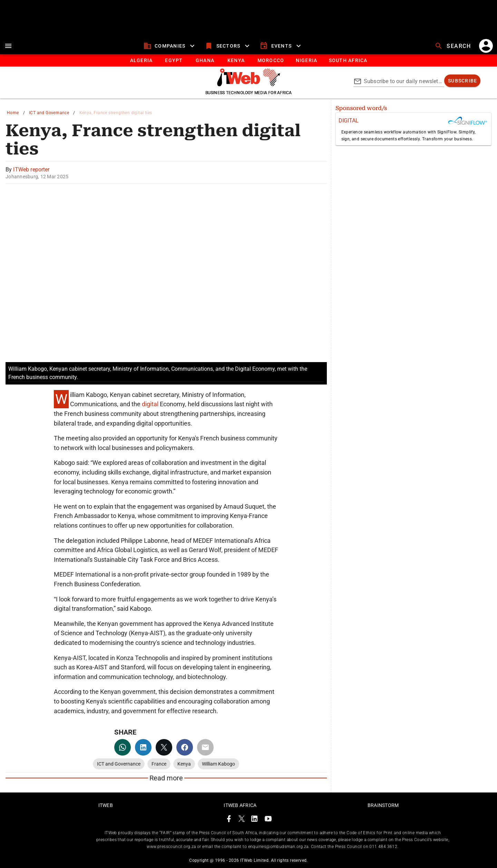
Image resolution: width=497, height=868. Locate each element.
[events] (281, 46)
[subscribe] (462, 81)
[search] (454, 46)
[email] (205, 747)
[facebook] (185, 747)
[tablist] (248, 60)
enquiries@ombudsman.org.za (278, 847)
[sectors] (228, 46)
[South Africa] (348, 60)
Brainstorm (383, 805)
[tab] (141, 60)
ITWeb (106, 805)
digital (151, 404)
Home (13, 113)
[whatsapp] (123, 747)
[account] (486, 46)
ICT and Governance (49, 113)
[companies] (170, 46)
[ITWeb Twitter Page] (242, 820)
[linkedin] (143, 747)
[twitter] (164, 747)
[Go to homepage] (249, 84)
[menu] (8, 46)
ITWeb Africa (240, 805)
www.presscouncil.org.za (171, 847)
